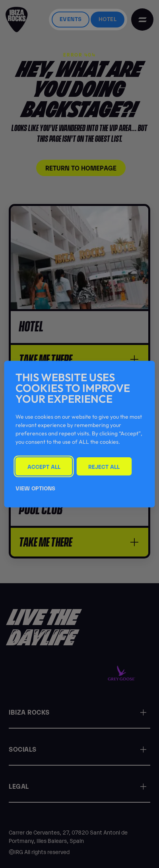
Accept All (44, 466)
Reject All (104, 466)
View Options (35, 488)
